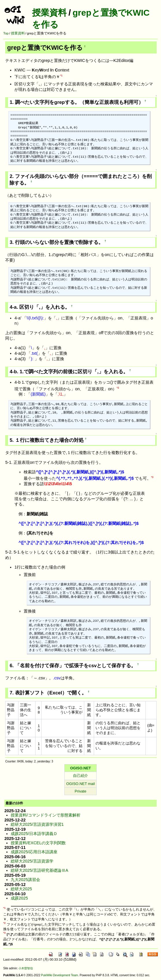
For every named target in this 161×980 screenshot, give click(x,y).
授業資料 (49, 13)
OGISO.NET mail (80, 784)
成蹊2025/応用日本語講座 (34, 852)
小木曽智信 (26, 968)
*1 (61, 76)
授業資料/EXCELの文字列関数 (38, 843)
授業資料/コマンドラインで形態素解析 (46, 815)
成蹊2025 (19, 898)
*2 (118, 388)
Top (6, 33)
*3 (152, 477)
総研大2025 (21, 889)
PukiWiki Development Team (59, 975)
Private (80, 791)
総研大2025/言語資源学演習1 (37, 824)
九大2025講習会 (25, 880)
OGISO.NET (80, 768)
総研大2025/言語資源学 (32, 861)
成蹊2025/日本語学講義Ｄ (34, 834)
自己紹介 (80, 776)
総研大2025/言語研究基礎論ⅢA (40, 870)
